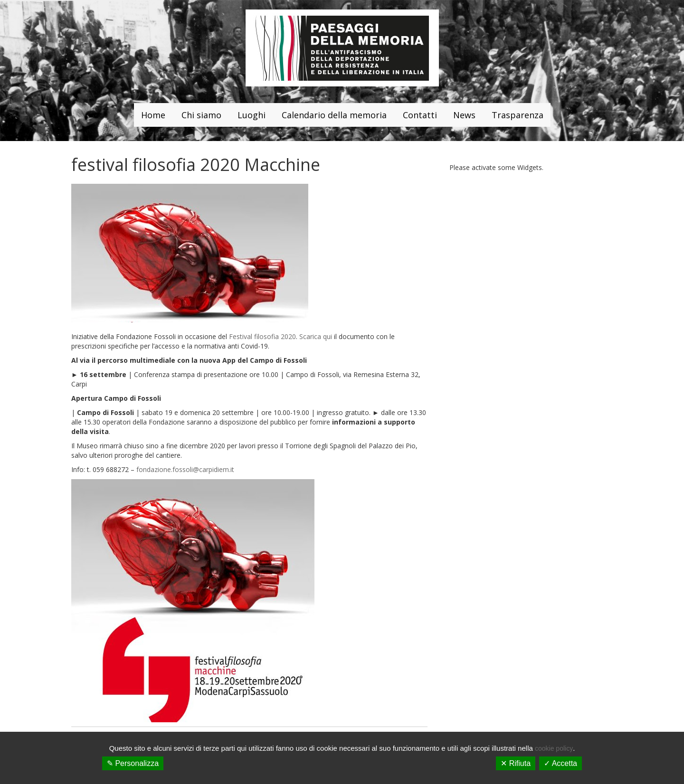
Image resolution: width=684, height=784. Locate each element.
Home (153, 115)
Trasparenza (518, 115)
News (464, 115)
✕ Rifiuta (516, 763)
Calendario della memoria (334, 115)
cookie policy (554, 748)
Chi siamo (201, 115)
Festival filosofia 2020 (262, 336)
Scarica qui (316, 336)
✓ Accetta (560, 763)
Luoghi (252, 115)
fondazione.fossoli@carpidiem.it (185, 469)
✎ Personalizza (133, 763)
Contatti (420, 115)
